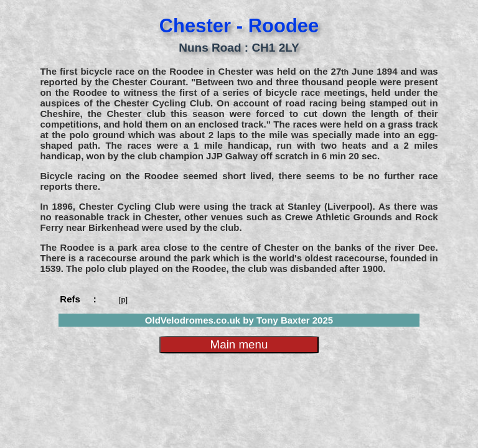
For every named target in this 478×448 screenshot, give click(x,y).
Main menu (239, 344)
